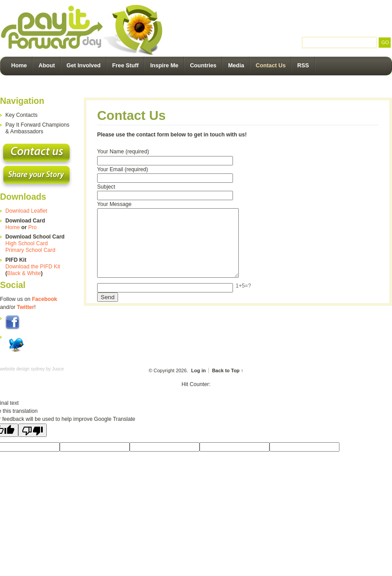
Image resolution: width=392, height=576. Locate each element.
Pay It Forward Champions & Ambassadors (37, 128)
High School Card (27, 243)
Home (19, 65)
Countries (203, 65)
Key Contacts (21, 115)
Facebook (45, 299)
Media (236, 65)
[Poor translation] (33, 430)
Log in (198, 370)
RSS (303, 65)
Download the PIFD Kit (33, 267)
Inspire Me (164, 65)
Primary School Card (30, 250)
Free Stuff (126, 65)
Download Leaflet (26, 211)
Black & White (24, 273)
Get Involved (84, 65)
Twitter (26, 307)
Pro (32, 227)
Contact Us (271, 65)
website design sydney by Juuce (32, 369)
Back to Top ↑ (228, 370)
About (47, 65)
